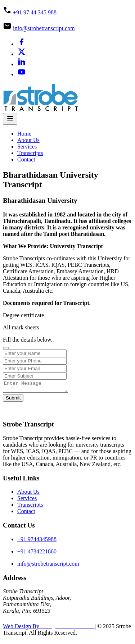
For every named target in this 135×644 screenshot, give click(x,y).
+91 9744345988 (37, 541)
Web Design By (49, 628)
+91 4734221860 (37, 554)
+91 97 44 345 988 (35, 12)
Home (24, 134)
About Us (28, 140)
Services (27, 147)
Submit (13, 400)
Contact (26, 159)
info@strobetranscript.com (44, 28)
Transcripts (30, 153)
